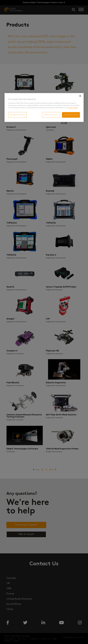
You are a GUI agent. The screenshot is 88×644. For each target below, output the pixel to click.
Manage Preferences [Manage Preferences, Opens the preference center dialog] (18, 115)
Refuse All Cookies (51, 115)
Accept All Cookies (71, 115)
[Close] (80, 96)
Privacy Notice (73, 108)
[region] (44, 107)
